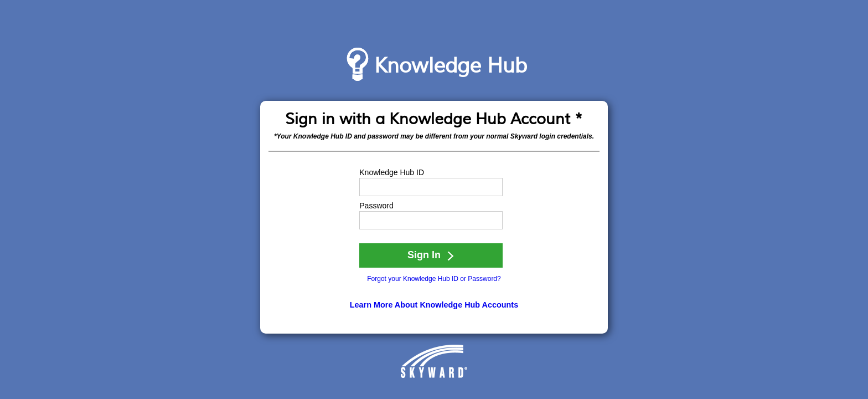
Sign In (431, 255)
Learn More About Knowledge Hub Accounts (434, 305)
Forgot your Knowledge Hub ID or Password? (434, 279)
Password (376, 206)
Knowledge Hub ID (392, 172)
